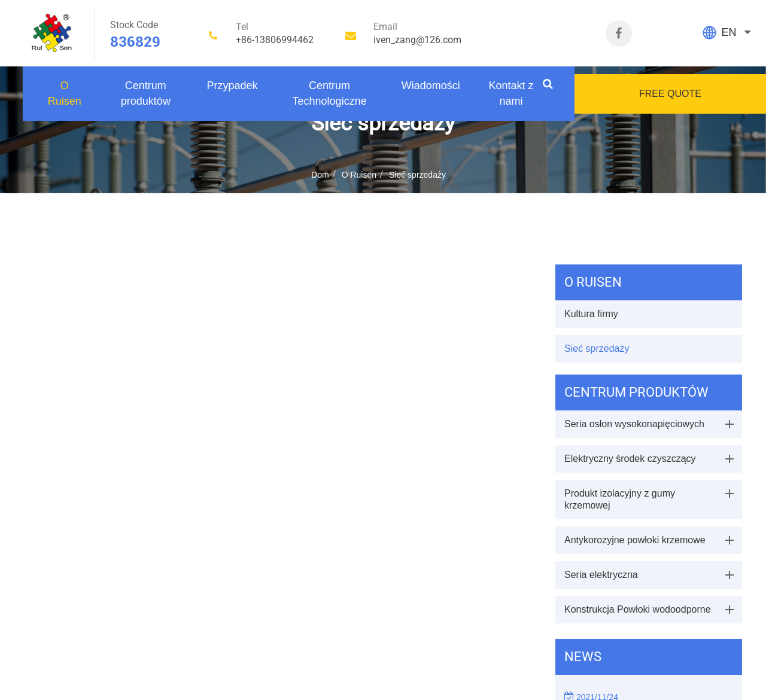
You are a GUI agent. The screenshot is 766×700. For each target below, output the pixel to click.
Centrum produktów (146, 93)
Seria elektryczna (601, 575)
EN (729, 32)
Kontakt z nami (511, 93)
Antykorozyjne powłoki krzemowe (635, 540)
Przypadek (232, 86)
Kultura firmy (591, 314)
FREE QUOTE (670, 94)
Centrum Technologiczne (330, 93)
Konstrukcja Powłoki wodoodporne (638, 609)
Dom (320, 175)
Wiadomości (431, 86)
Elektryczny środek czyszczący (630, 459)
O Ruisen (65, 93)
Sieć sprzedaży (417, 175)
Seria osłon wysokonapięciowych (634, 424)
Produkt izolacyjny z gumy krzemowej (620, 499)
